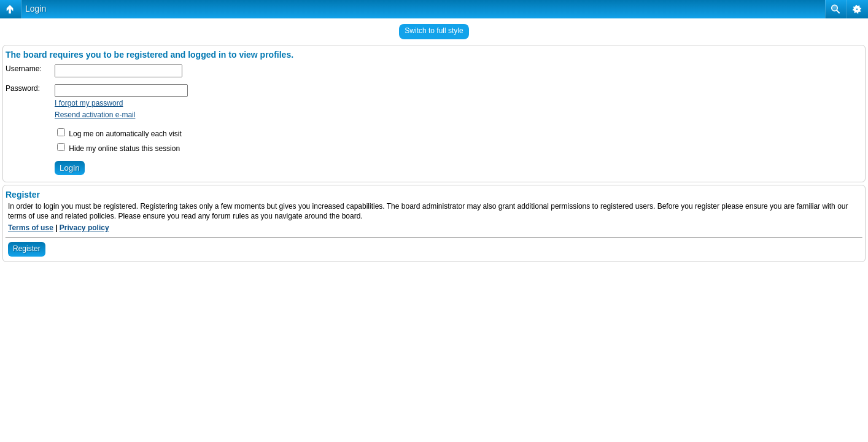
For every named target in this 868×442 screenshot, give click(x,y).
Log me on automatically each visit (119, 134)
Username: (24, 69)
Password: (23, 88)
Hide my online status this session (118, 149)
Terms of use (31, 228)
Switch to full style (434, 31)
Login (36, 9)
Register (27, 249)
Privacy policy (84, 228)
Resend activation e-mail (95, 115)
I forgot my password (89, 103)
